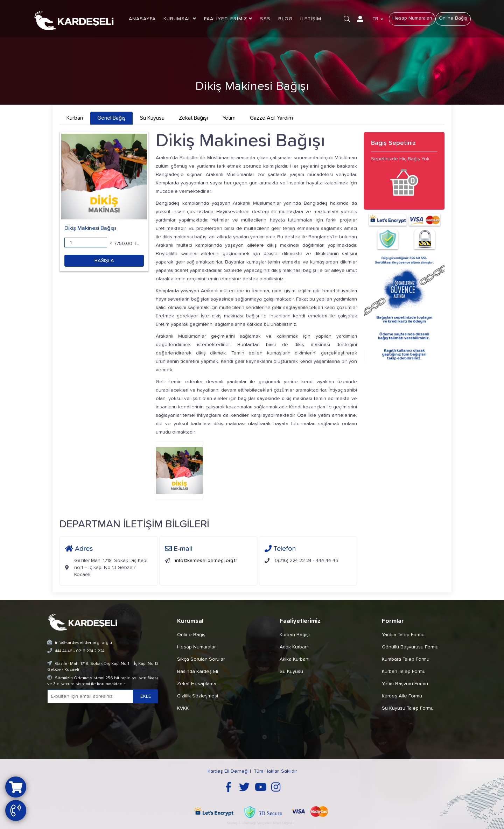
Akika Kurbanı (295, 659)
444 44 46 (64, 651)
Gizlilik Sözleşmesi (198, 696)
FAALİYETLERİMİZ (228, 19)
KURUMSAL (180, 19)
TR (378, 19)
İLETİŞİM (311, 19)
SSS (265, 19)
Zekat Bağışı (193, 118)
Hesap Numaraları (412, 18)
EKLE (146, 696)
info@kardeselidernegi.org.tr (206, 561)
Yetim (229, 118)
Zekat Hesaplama (197, 684)
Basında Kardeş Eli (198, 672)
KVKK (183, 708)
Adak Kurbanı (294, 647)
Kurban (75, 118)
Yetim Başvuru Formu (405, 684)
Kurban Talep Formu (404, 672)
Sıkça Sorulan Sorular (201, 659)
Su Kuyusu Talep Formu (408, 708)
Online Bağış (453, 18)
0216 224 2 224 (90, 651)
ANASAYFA (142, 19)
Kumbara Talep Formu (406, 659)
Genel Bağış (111, 118)
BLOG (285, 19)
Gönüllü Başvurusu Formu (410, 647)
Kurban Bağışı (295, 635)
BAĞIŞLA (104, 261)
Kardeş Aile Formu (402, 696)
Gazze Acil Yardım (271, 118)
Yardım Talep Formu (403, 635)
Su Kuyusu (152, 118)
